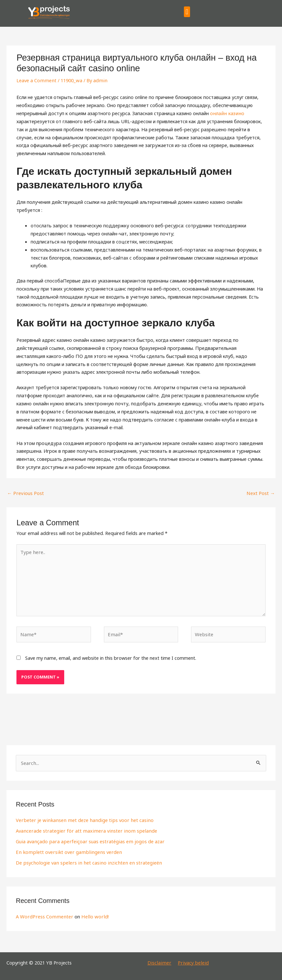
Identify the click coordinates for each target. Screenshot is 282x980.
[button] (187, 12)
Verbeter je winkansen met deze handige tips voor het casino (82, 819)
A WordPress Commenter (44, 915)
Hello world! (92, 915)
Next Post (261, 493)
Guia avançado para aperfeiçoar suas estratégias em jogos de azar (88, 840)
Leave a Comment (36, 80)
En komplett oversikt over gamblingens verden (66, 851)
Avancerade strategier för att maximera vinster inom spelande (83, 830)
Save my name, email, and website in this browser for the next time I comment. (111, 657)
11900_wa (70, 80)
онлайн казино (226, 113)
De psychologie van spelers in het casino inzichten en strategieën (85, 861)
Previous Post (25, 493)
